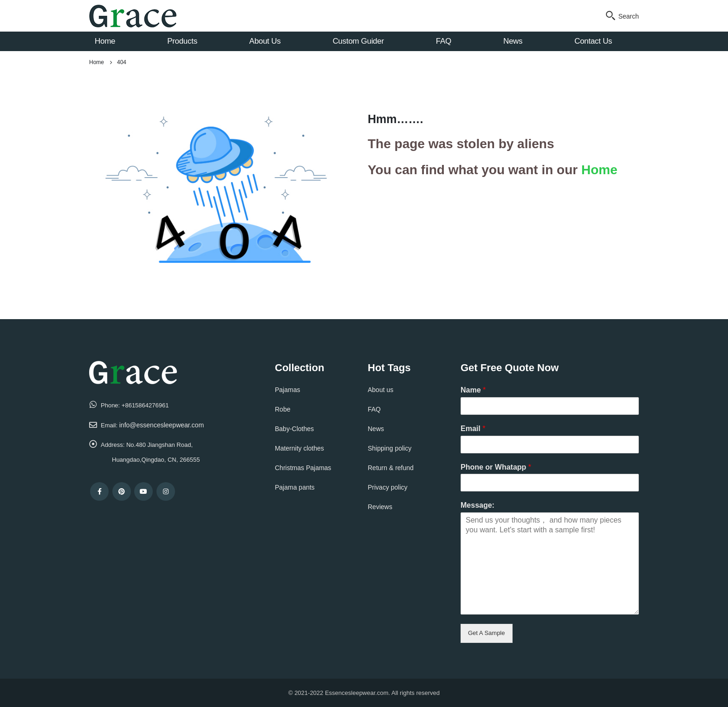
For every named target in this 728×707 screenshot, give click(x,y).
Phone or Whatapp (496, 467)
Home (105, 41)
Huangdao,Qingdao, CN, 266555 (156, 460)
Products (182, 41)
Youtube (143, 491)
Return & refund (391, 468)
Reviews (380, 507)
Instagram (166, 491)
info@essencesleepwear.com (162, 425)
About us (380, 390)
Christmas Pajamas (303, 468)
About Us (265, 41)
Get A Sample (487, 633)
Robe (283, 409)
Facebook (99, 491)
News (513, 41)
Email (473, 429)
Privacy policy (388, 487)
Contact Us (593, 41)
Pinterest (122, 491)
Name (473, 390)
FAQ (444, 41)
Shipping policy (390, 448)
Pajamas (287, 390)
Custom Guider (358, 41)
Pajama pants (295, 487)
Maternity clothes (299, 448)
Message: (478, 505)
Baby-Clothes (294, 429)
